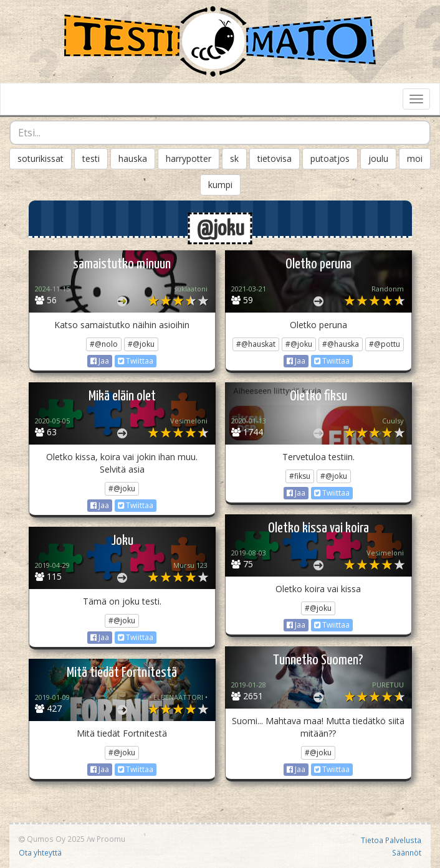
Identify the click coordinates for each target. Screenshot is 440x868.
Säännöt (407, 852)
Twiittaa (136, 361)
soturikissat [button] (41, 158)
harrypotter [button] (189, 158)
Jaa (100, 361)
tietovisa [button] (275, 158)
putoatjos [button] (330, 158)
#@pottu (385, 344)
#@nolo (104, 344)
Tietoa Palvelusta (391, 840)
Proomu (111, 839)
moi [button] (415, 158)
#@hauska (341, 344)
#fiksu (300, 476)
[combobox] (220, 133)
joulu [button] (378, 158)
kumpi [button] (220, 185)
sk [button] (234, 158)
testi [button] (91, 158)
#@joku (141, 344)
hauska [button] (133, 158)
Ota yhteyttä (40, 852)
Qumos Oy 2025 (52, 839)
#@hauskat (256, 344)
